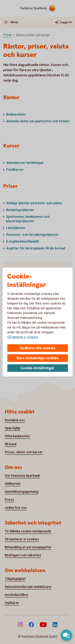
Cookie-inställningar (37, 368)
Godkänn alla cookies (38, 348)
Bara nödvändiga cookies (38, 358)
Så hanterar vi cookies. (23, 337)
